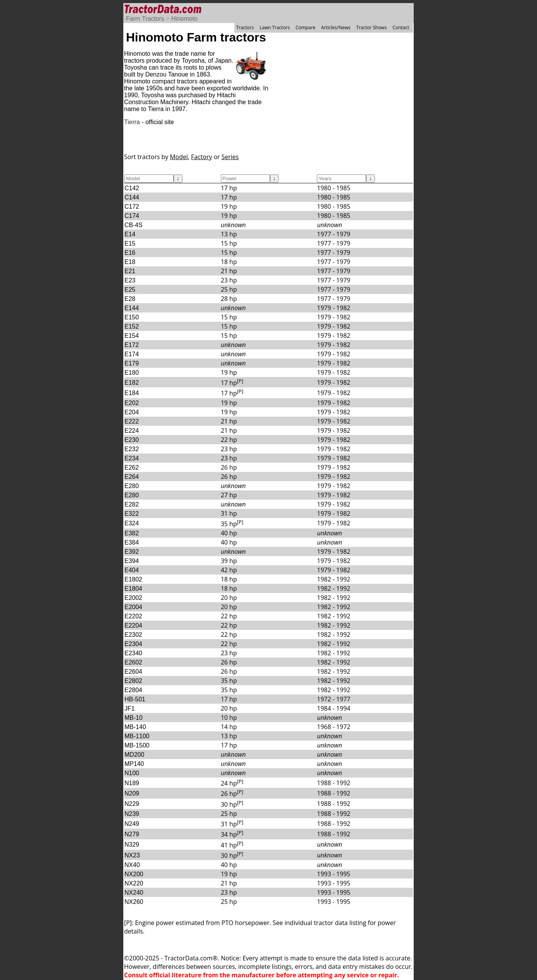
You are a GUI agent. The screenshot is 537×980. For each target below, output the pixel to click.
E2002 (133, 598)
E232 (132, 449)
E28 (130, 299)
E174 (132, 354)
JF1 (130, 708)
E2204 (133, 625)
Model (179, 157)
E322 (132, 514)
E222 (132, 421)
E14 (130, 234)
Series (230, 157)
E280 (132, 486)
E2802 (133, 681)
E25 (130, 290)
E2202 (133, 616)
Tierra (132, 122)
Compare (305, 27)
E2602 (133, 662)
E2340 (133, 653)
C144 (132, 197)
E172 (132, 345)
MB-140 (135, 727)
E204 (132, 412)
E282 (132, 504)
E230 (132, 440)
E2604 (133, 672)
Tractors (245, 27)
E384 (132, 542)
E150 (132, 317)
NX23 (132, 855)
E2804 (133, 690)
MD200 (134, 755)
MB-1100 (137, 736)
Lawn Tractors (275, 27)
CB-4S (133, 225)
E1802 (133, 579)
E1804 (133, 589)
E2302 (133, 635)
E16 (130, 253)
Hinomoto (184, 19)
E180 (132, 373)
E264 (132, 477)
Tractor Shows (371, 27)
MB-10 (133, 718)
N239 (132, 814)
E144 (132, 308)
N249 (132, 824)
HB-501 (135, 699)
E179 (132, 363)
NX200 (134, 874)
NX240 (134, 893)
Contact (401, 27)
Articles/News (336, 27)
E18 (130, 262)
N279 (132, 834)
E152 (132, 326)
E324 (132, 523)
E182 (132, 383)
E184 (132, 393)
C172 (132, 207)
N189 (132, 783)
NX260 (134, 902)
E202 (132, 403)
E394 (132, 561)
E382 (132, 533)
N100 (132, 773)
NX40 (132, 865)
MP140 (134, 764)
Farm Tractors (145, 19)
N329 (132, 845)
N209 (132, 793)
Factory (201, 157)
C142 (132, 188)
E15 (130, 243)
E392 (132, 552)
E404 (132, 570)
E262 (132, 468)
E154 (132, 336)
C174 (132, 216)
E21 (130, 271)
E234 (132, 458)
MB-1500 (137, 745)
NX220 (134, 883)
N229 (132, 804)
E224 (132, 431)
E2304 (133, 644)
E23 (130, 280)
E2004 (133, 607)
